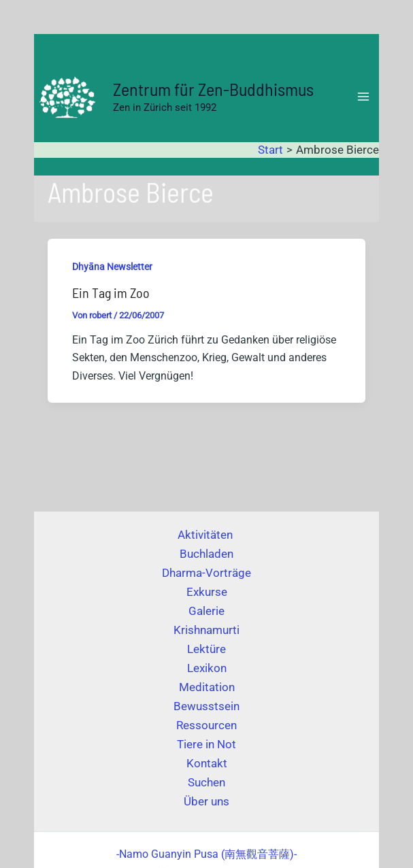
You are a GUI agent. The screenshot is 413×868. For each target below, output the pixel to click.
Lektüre (206, 649)
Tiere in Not (206, 744)
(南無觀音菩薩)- (206, 854)
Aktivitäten (206, 535)
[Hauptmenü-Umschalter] (364, 97)
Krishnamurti (206, 630)
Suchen (206, 782)
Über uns (206, 801)
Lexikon (207, 668)
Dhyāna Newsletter (112, 267)
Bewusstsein (206, 706)
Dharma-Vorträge (206, 573)
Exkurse (207, 592)
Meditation (207, 687)
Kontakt (207, 763)
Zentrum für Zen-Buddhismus (213, 89)
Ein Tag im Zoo (111, 293)
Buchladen (206, 554)
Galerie (206, 611)
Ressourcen (206, 725)
